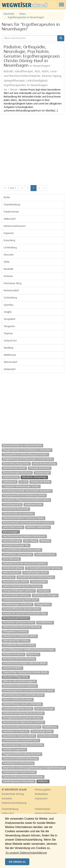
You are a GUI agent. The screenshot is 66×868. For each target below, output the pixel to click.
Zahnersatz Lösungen (45, 595)
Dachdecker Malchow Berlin (19, 736)
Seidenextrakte (33, 505)
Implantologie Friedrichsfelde (19, 772)
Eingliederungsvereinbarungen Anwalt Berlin (28, 459)
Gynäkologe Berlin (42, 731)
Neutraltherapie (12, 541)
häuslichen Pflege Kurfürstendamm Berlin (26, 500)
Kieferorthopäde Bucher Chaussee (22, 586)
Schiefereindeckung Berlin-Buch (21, 741)
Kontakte (7, 799)
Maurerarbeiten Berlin (15, 582)
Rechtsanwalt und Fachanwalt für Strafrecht (28, 523)
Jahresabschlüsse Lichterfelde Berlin (23, 695)
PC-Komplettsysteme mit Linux (44, 568)
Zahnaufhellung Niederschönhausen (23, 777)
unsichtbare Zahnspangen (17, 555)
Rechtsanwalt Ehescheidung (19, 659)
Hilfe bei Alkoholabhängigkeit (19, 681)
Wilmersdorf (10, 362)
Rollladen (43, 781)
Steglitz (8, 312)
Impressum (41, 799)
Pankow (8, 276)
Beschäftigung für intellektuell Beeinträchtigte (29, 650)
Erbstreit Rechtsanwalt (16, 509)
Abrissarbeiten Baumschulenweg (22, 627)
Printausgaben (43, 790)
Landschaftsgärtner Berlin (17, 709)
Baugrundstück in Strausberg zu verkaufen (27, 450)
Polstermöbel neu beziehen (18, 514)
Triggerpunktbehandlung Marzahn (22, 754)
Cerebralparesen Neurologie (19, 781)
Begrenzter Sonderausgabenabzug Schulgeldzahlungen (34, 768)
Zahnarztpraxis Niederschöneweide (23, 745)
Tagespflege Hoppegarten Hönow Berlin (25, 672)
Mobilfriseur (50, 727)
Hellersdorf (10, 219)
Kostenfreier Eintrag (13, 794)
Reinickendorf (11, 291)
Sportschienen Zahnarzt (16, 595)
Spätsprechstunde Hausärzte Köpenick (25, 564)
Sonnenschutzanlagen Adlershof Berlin (25, 663)
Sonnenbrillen (39, 582)
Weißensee (10, 355)
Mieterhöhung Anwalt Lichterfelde (22, 704)
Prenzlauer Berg (13, 283)
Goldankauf (10, 482)
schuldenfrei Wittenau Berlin (19, 645)
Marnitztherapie (44, 709)
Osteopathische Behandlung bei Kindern (25, 455)
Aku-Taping (31, 541)
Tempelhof (9, 319)
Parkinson (9, 577)
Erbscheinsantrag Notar (16, 464)
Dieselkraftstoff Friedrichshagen (36, 577)
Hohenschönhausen (15, 226)
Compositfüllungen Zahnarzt (19, 591)
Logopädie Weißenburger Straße (21, 486)
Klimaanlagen (11, 532)
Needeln (45, 541)
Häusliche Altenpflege (34, 477)
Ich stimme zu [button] (17, 862)
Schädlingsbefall (12, 505)
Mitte (7, 262)
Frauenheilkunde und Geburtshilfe (22, 550)
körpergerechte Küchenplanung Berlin (24, 495)
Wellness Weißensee (38, 527)
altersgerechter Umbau (16, 641)
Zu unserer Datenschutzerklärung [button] (26, 853)
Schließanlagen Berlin (36, 573)
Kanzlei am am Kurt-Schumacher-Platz (25, 614)
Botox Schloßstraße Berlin (18, 700)
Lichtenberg (10, 248)
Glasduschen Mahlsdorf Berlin (20, 636)
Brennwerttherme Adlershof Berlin (22, 446)
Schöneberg (10, 298)
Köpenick (9, 233)
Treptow (8, 334)
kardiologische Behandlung (18, 763)
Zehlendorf (10, 369)
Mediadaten (41, 794)
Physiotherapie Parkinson (17, 473)
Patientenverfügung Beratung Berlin (23, 713)
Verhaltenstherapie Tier (16, 545)
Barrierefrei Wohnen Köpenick (20, 686)
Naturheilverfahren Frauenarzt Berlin (23, 518)
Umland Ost (10, 341)
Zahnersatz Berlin (40, 482)
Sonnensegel (42, 473)
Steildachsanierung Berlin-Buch (20, 600)
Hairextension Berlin (14, 468)
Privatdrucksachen (40, 468)
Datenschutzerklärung (14, 803)
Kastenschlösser (48, 736)
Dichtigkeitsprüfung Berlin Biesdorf (22, 718)
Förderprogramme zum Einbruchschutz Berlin (28, 691)
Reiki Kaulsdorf (11, 573)
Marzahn (9, 255)
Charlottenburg (12, 205)
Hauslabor (44, 591)
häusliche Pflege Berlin (16, 677)
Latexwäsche (11, 477)
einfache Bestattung (44, 464)
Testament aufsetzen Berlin (18, 622)
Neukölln (9, 269)
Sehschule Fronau (13, 527)
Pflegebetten (43, 604)
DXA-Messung (11, 559)
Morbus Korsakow (13, 654)
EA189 (23, 482)
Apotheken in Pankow (16, 731)
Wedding (8, 348)
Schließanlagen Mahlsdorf (18, 604)
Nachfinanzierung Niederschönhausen (24, 536)
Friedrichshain (11, 212)
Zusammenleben (12, 668)
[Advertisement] (33, 149)
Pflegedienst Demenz (15, 632)
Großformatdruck (45, 555)
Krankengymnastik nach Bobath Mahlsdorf (27, 491)
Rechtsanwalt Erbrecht (16, 618)
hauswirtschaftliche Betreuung (20, 759)
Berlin (7, 198)
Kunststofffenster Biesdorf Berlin (21, 609)
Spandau (9, 305)
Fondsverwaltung (13, 568)
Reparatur (33, 654)
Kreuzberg (9, 240)
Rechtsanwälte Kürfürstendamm (21, 727)
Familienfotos (45, 622)
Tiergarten (9, 326)
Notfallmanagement (14, 750)
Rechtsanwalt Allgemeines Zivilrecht (23, 722)
